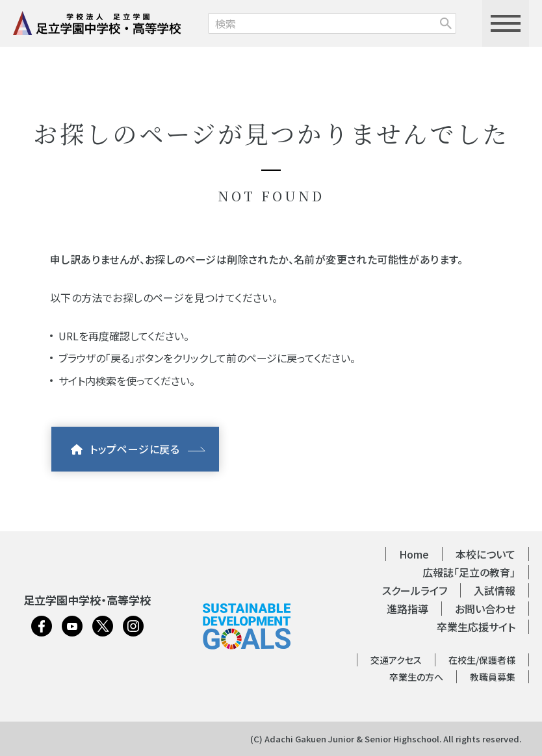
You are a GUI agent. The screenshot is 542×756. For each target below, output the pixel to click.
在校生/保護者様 (482, 660)
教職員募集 (493, 677)
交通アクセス (396, 660)
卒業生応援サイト (476, 627)
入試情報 (495, 590)
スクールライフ (415, 590)
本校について (485, 554)
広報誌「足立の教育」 (469, 572)
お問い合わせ (485, 609)
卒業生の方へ (416, 677)
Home (414, 554)
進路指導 (407, 609)
